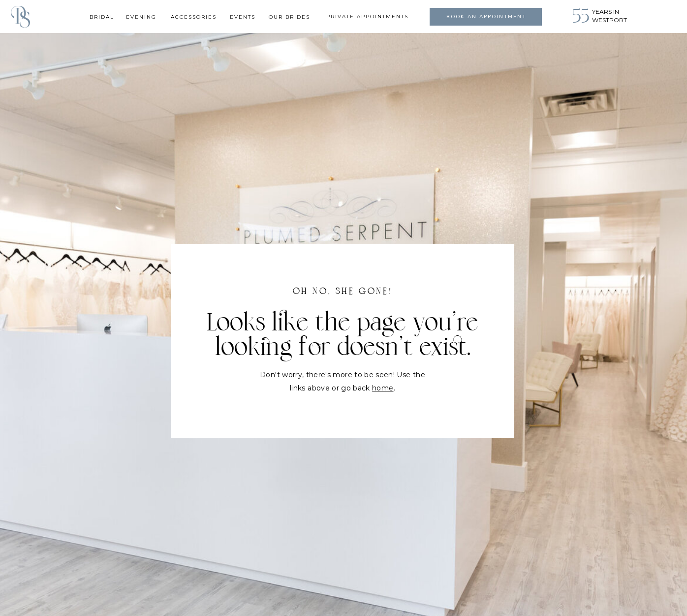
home (383, 388)
